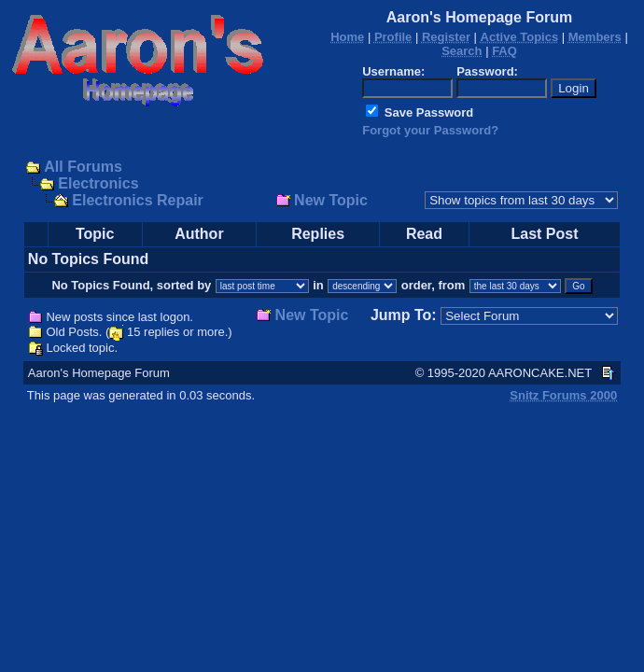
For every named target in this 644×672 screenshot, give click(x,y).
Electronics (98, 183)
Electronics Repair (138, 200)
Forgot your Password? (430, 130)
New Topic (331, 200)
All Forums (83, 167)
